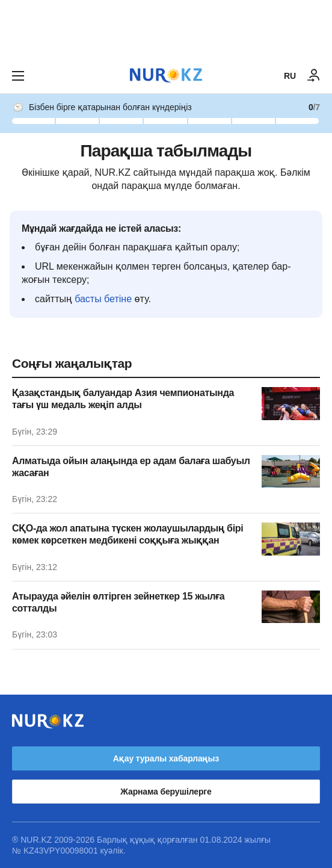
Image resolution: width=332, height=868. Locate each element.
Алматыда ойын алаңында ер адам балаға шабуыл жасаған (131, 467)
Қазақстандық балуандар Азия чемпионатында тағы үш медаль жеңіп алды (123, 399)
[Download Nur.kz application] (166, 29)
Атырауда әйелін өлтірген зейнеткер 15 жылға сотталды (118, 602)
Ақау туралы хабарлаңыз (166, 758)
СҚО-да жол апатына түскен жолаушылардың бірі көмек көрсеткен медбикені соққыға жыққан (128, 534)
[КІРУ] (314, 76)
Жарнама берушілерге (166, 792)
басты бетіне (103, 299)
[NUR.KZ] (166, 76)
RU (290, 76)
